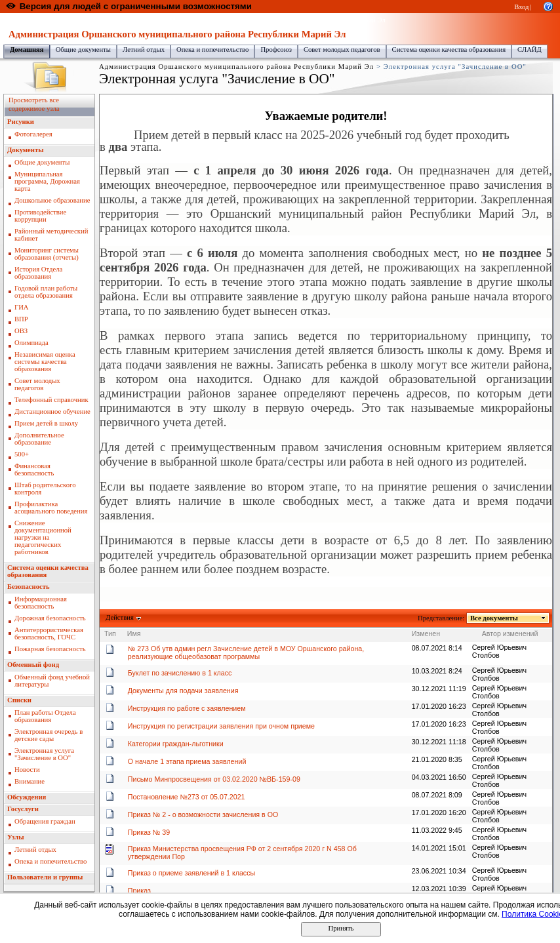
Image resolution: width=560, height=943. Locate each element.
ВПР (21, 319)
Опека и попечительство (212, 50)
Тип (110, 633)
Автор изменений (510, 633)
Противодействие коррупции (40, 216)
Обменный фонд (33, 665)
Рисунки (21, 122)
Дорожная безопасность (50, 618)
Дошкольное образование (52, 200)
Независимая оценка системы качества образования (45, 362)
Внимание (30, 781)
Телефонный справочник (51, 400)
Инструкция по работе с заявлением (187, 708)
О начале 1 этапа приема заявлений (187, 761)
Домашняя (27, 50)
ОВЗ (21, 331)
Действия (120, 617)
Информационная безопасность (41, 603)
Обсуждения (27, 797)
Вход (521, 7)
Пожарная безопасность (50, 649)
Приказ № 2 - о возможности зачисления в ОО (203, 814)
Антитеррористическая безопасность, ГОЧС (49, 633)
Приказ (139, 891)
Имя (134, 633)
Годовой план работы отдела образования (46, 292)
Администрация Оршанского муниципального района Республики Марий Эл (271, 20)
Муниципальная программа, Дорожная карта (47, 181)
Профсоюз (276, 50)
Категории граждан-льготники (176, 744)
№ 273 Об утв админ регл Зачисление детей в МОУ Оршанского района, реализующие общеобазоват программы (246, 652)
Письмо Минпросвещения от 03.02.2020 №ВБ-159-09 (214, 779)
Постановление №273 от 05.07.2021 (187, 797)
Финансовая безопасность (34, 470)
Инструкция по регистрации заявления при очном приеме (221, 726)
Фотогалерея (33, 134)
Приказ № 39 (149, 832)
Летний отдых (144, 50)
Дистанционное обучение (52, 411)
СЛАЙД (530, 50)
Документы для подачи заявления (183, 691)
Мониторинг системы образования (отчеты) (47, 254)
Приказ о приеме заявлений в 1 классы (191, 873)
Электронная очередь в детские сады (49, 735)
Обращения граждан (45, 821)
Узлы (16, 837)
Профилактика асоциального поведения (51, 508)
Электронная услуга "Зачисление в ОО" (44, 754)
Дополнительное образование (39, 439)
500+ (22, 454)
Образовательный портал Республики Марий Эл (78, 20)
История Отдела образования (38, 273)
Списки (19, 700)
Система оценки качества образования (449, 50)
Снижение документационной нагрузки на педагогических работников (43, 537)
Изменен (426, 633)
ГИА (22, 307)
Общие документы (83, 50)
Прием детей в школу (46, 423)
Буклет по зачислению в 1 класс (180, 673)
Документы (26, 150)
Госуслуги (23, 809)
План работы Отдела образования (45, 716)
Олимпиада (31, 343)
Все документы (494, 618)
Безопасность (29, 587)
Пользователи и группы (45, 877)
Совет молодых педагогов (342, 50)
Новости (27, 770)
